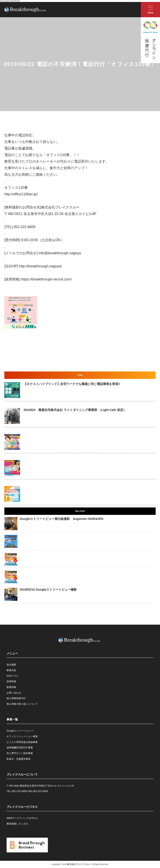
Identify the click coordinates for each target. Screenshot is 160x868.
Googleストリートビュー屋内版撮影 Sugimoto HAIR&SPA (62, 519)
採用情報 (11, 681)
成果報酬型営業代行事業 (20, 748)
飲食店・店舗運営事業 (19, 759)
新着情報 (11, 687)
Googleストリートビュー (20, 731)
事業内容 (11, 670)
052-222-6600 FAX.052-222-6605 (30, 791)
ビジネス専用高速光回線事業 (22, 742)
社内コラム (13, 676)
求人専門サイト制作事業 (20, 753)
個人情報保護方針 (16, 698)
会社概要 (11, 665)
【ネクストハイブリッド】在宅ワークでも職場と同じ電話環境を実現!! (72, 384)
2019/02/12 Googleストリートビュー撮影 (48, 590)
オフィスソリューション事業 (22, 736)
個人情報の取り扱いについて (22, 704)
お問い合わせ (14, 693)
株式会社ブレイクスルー (79, 864)
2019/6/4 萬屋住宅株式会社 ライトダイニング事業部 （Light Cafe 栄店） (75, 410)
